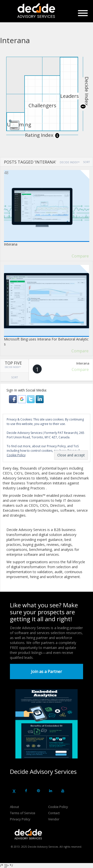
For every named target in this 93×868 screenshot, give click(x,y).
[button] (13, 399)
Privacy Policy (20, 819)
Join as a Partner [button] (46, 672)
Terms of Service (23, 813)
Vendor (54, 819)
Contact (54, 813)
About (14, 807)
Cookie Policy (58, 807)
